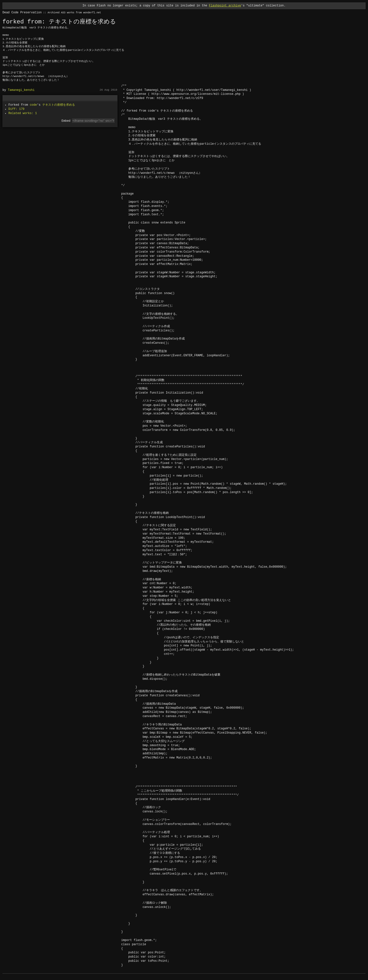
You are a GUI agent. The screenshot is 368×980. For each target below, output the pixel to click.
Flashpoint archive (225, 6)
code (33, 105)
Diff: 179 (16, 109)
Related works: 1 (23, 113)
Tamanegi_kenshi (21, 90)
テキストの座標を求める (59, 105)
